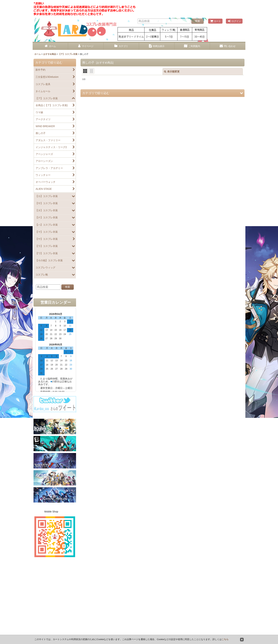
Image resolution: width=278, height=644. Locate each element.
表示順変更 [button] (172, 72)
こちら (225, 639)
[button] (162, 93)
